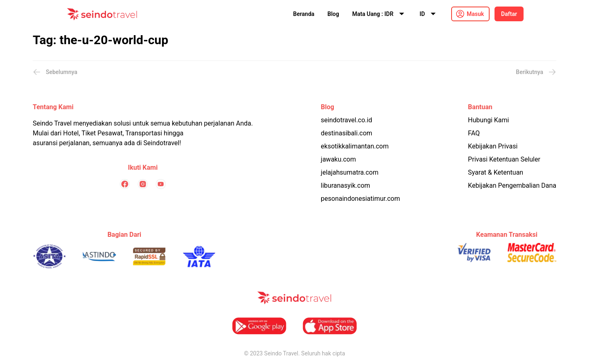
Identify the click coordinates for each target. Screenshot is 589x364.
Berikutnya (536, 72)
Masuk (475, 14)
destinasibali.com (346, 133)
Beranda (304, 14)
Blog (333, 14)
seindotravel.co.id (346, 120)
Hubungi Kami (488, 120)
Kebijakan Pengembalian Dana (512, 185)
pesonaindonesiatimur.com (360, 199)
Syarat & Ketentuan (496, 172)
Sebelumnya (55, 72)
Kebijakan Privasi (493, 146)
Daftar (509, 14)
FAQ (474, 133)
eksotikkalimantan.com (355, 146)
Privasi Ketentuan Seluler (504, 159)
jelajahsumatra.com (350, 172)
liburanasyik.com (345, 185)
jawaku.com (338, 159)
